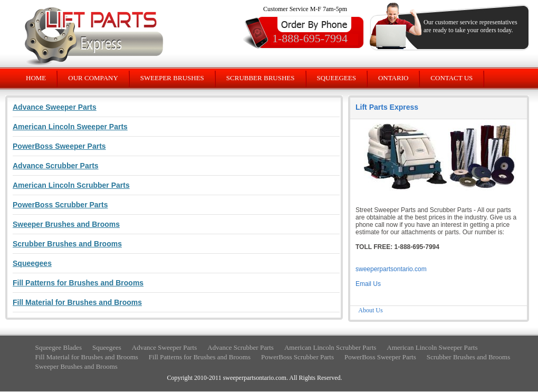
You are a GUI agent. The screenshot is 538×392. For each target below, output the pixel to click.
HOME (36, 78)
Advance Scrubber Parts (241, 347)
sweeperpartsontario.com (391, 269)
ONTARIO (393, 78)
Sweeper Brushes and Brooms (76, 366)
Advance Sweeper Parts (164, 347)
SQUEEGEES (337, 78)
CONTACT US (451, 78)
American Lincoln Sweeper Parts (432, 347)
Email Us (368, 284)
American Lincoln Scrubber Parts (330, 347)
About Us (370, 310)
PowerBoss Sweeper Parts (380, 357)
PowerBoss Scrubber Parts (297, 357)
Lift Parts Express (387, 107)
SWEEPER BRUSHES (172, 78)
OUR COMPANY (93, 78)
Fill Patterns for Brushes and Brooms (200, 357)
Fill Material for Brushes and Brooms (87, 357)
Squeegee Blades (59, 347)
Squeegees (107, 347)
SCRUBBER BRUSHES (261, 78)
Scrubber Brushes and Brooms (469, 357)
